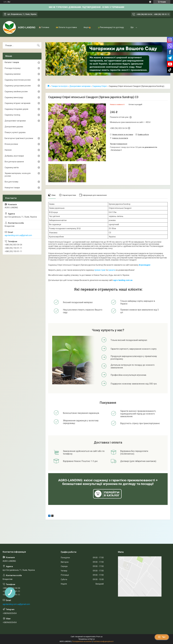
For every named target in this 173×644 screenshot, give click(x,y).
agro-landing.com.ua (123, 280)
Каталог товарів (12, 62)
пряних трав (100, 270)
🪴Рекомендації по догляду (111, 27)
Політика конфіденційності (103, 641)
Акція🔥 (87, 27)
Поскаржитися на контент (82, 641)
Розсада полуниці (13, 68)
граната (112, 270)
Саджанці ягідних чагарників (18, 103)
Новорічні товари (12, 188)
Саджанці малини (13, 74)
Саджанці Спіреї (100, 86)
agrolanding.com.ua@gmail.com (18, 235)
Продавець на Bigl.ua (87, 639)
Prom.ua (99, 637)
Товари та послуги (59, 86)
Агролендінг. (145, 265)
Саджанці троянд (12, 115)
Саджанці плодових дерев (16, 109)
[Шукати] (38, 45)
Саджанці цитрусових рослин (18, 86)
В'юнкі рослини (11, 144)
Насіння (8, 150)
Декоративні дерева (14, 127)
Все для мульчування (14, 162)
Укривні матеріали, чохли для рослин (18, 175)
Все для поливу (12, 182)
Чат (162, 637)
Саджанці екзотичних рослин (18, 80)
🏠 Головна (44, 27)
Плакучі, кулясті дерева (15, 132)
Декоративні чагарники (80, 86)
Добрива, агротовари (14, 156)
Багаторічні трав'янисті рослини (19, 138)
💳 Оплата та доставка (66, 27)
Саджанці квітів (12, 167)
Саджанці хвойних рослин (16, 92)
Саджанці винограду (14, 97)
